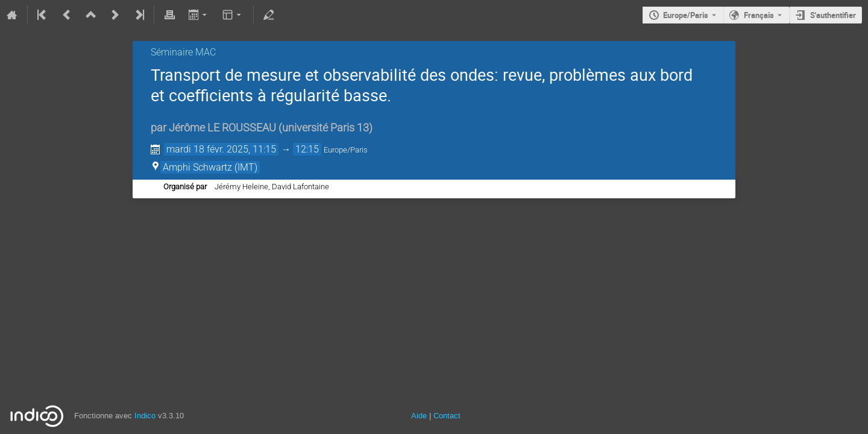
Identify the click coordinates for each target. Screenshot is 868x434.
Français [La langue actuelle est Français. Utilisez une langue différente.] (759, 15)
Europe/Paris (686, 15)
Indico (145, 416)
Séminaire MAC (183, 52)
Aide (419, 416)
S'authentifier (833, 15)
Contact (447, 416)
